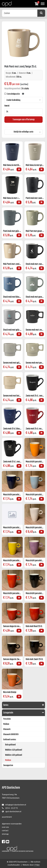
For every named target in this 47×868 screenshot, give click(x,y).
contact (5, 831)
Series (6, 705)
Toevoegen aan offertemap (24, 120)
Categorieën (8, 713)
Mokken (6, 724)
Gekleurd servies (10, 740)
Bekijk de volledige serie (23, 132)
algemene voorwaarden (12, 824)
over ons (5, 827)
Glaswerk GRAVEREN (11, 734)
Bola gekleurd (10, 745)
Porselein (7, 719)
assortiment (7, 817)
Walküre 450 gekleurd (14, 750)
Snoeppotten (8, 765)
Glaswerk (7, 729)
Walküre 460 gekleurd (14, 755)
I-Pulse (37, 865)
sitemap (5, 834)
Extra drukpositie (13, 94)
